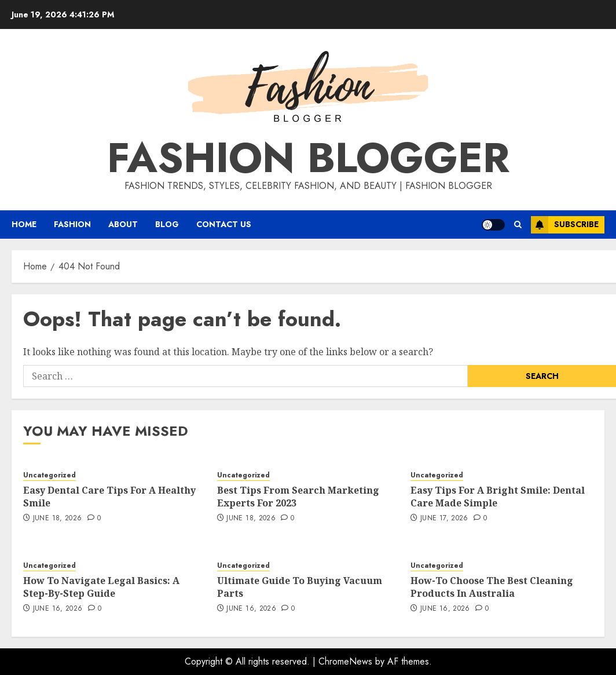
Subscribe (565, 225)
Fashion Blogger (308, 158)
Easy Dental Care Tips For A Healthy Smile (109, 497)
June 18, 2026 (58, 519)
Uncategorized (49, 475)
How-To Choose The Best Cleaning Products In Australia (492, 587)
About (123, 224)
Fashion (72, 224)
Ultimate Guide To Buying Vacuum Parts (300, 587)
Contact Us (224, 224)
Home (24, 224)
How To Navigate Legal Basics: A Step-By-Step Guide (101, 587)
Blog (167, 224)
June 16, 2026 (58, 609)
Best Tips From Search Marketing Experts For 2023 (298, 497)
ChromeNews (345, 661)
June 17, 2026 (444, 519)
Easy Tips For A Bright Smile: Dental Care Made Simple (498, 497)
